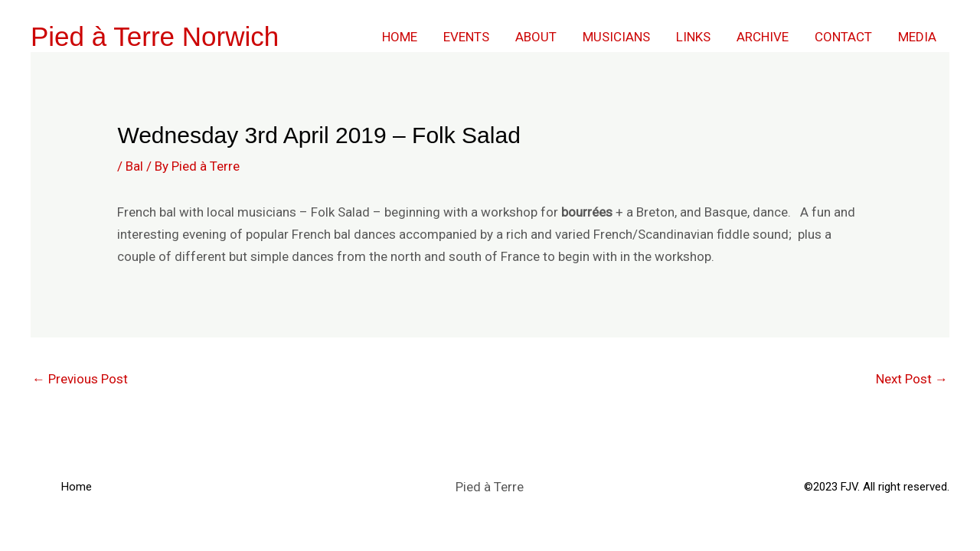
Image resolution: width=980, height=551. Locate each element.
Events (466, 37)
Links (693, 37)
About (536, 37)
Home (400, 37)
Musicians (616, 37)
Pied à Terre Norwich (155, 36)
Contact (843, 37)
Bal (134, 166)
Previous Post (80, 379)
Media (917, 37)
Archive (763, 37)
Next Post (912, 379)
